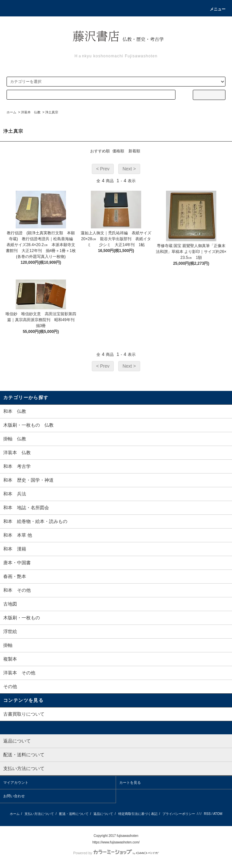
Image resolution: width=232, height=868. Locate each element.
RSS (207, 814)
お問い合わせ (14, 796)
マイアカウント (16, 782)
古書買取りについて (24, 714)
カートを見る (130, 782)
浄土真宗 (52, 112)
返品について (103, 814)
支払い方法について (39, 814)
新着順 (134, 151)
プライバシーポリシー (179, 814)
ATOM (218, 814)
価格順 (118, 151)
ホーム (11, 112)
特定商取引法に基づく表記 (138, 814)
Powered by (116, 853)
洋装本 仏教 (31, 112)
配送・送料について (74, 814)
